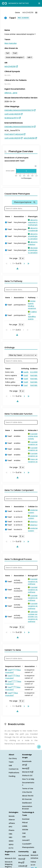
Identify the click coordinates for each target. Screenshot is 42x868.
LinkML (25, 826)
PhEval (25, 823)
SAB (10, 766)
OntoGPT (26, 840)
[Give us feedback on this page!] (39, 747)
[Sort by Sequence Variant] (22, 666)
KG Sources (27, 799)
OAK (24, 833)
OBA (10, 834)
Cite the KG (27, 792)
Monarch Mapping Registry (9, 864)
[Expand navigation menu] (39, 3)
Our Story (13, 758)
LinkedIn (23, 866)
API (24, 765)
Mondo (12, 816)
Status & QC (27, 776)
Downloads (27, 761)
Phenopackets (28, 847)
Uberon (12, 820)
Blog (21, 862)
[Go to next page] (24, 264)
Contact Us (14, 769)
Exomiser (26, 819)
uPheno (12, 823)
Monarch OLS (10, 858)
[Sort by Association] (25, 216)
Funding (12, 776)
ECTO (11, 848)
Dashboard (27, 803)
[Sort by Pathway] (37, 297)
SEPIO (11, 845)
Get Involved (24, 855)
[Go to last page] (28, 264)
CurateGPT (27, 844)
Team (11, 762)
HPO (10, 827)
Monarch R (28, 772)
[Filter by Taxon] (23, 355)
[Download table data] (17, 268)
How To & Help (28, 779)
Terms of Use (28, 789)
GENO (11, 841)
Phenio (12, 830)
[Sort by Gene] (11, 216)
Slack (22, 859)
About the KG (28, 796)
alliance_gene (11, 93)
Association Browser (27, 808)
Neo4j (26, 768)
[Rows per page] (22, 258)
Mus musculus (11, 43)
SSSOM (25, 830)
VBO (10, 837)
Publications (14, 773)
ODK (24, 837)
